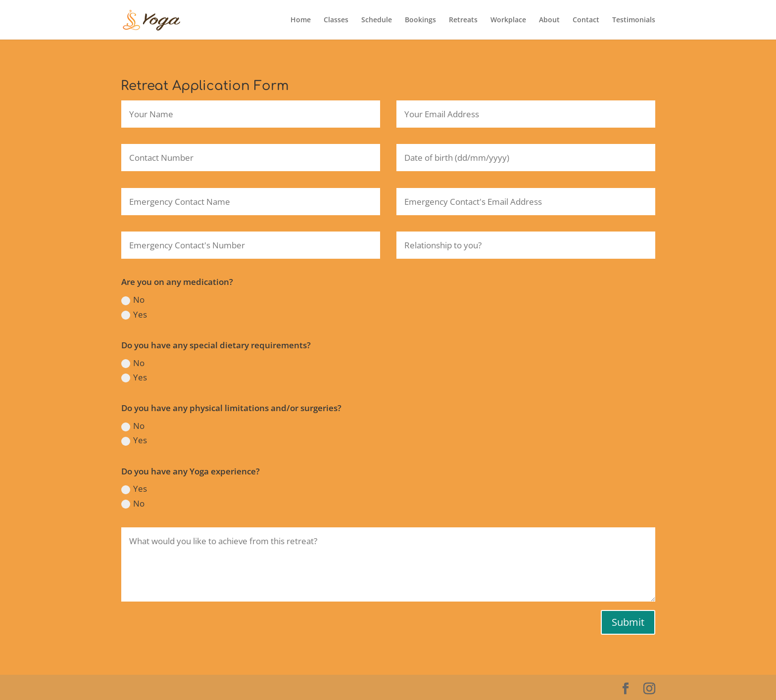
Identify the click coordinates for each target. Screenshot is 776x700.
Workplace (508, 20)
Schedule (377, 20)
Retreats (463, 20)
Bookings (420, 20)
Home (301, 20)
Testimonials (634, 20)
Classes (336, 20)
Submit (628, 622)
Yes (134, 314)
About (549, 20)
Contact (586, 20)
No (133, 300)
